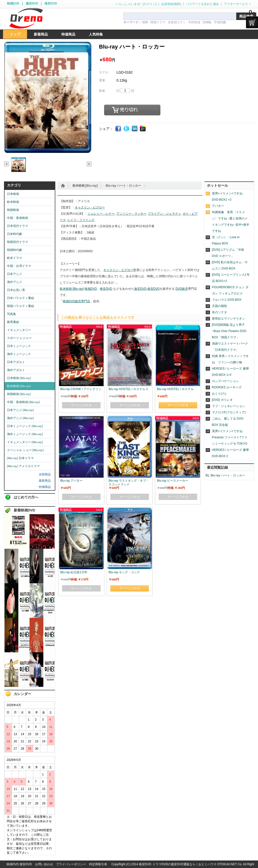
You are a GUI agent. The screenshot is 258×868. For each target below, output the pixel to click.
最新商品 (45, 481)
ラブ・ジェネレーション (228, 406)
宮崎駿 (207, 22)
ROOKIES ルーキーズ (227, 387)
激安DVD (32, 4)
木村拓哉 (194, 22)
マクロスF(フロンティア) (229, 412)
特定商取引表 (98, 864)
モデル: (104, 72)
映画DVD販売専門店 (76, 301)
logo (26, 18)
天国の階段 (219, 306)
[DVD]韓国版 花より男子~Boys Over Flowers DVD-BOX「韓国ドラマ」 (230, 331)
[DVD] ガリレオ (222, 400)
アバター (218, 206)
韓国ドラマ (158, 22)
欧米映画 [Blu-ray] (85, 186)
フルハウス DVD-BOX (227, 300)
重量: (102, 80)
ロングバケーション (225, 381)
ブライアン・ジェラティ (164, 214)
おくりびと (219, 394)
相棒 (145, 22)
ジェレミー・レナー (101, 214)
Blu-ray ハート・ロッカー (123, 186)
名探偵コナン (177, 22)
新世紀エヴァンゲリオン (228, 319)
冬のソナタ (219, 312)
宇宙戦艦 (220, 22)
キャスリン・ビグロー (90, 207)
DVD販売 (182, 289)
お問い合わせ (44, 864)
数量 (102, 91)
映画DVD (13, 4)
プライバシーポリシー (71, 864)
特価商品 (45, 487)
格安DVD (51, 4)
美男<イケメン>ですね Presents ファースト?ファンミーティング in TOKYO (230, 437)
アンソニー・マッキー (131, 214)
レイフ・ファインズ (81, 220)
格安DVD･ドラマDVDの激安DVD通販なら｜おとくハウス (178, 864)
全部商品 (45, 474)
